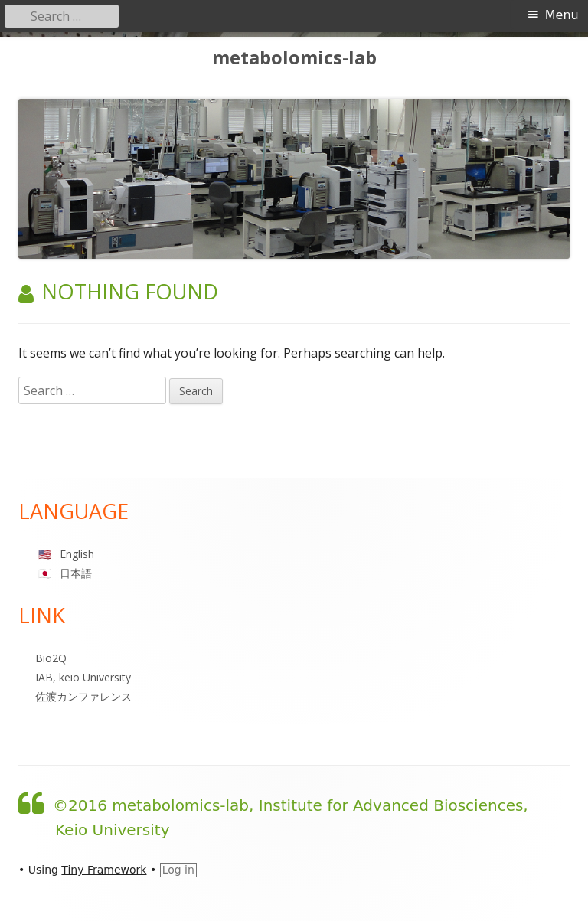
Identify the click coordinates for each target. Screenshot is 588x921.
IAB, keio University (83, 677)
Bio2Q (51, 658)
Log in (178, 870)
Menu (562, 15)
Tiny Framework (104, 870)
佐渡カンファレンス (83, 696)
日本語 (76, 573)
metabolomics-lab (294, 58)
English (77, 554)
